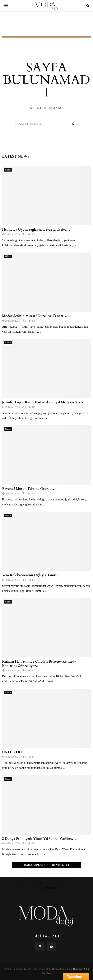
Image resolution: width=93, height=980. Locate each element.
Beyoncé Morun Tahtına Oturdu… (29, 489)
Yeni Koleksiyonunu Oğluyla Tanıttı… (32, 575)
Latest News (16, 156)
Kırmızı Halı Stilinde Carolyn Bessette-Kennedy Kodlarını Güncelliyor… (39, 664)
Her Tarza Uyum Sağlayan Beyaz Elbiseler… (36, 230)
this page (52, 888)
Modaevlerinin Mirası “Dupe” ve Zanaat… (35, 316)
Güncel (8, 170)
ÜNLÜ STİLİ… (14, 752)
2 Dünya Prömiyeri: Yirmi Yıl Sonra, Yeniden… (39, 839)
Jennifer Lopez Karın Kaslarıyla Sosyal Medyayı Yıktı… (45, 402)
